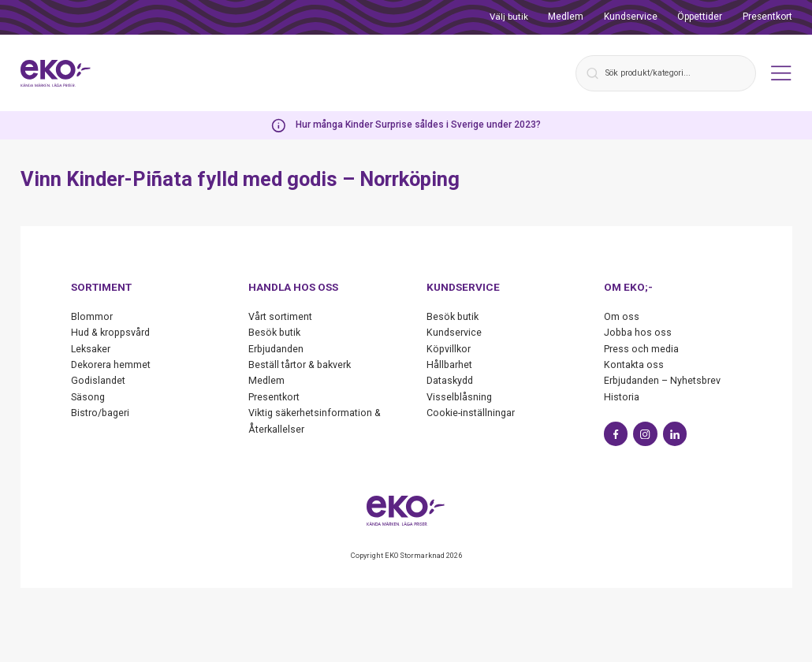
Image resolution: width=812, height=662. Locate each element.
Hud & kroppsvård (112, 332)
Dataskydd (451, 380)
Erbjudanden (277, 349)
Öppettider (700, 17)
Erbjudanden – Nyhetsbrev (664, 380)
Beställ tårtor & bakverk (300, 364)
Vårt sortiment (280, 316)
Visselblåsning (460, 397)
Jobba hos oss (639, 332)
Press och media (642, 349)
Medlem (566, 17)
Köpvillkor (449, 349)
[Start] (58, 73)
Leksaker (91, 349)
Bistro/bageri (101, 413)
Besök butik (275, 332)
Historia (622, 397)
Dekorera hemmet (111, 364)
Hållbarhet (450, 364)
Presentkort (767, 17)
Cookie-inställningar (471, 413)
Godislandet (99, 380)
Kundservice (631, 17)
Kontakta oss (634, 364)
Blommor (92, 316)
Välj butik (508, 17)
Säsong (89, 397)
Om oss (622, 316)
